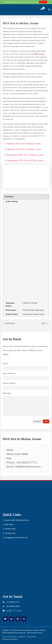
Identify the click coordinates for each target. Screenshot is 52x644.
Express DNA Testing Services (17, 520)
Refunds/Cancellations (10, 639)
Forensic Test (10, 533)
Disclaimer (22, 637)
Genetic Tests (10, 529)
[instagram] (24, 619)
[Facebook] (5, 619)
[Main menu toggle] (49, 10)
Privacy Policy (32, 637)
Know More (43, 2)
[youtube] (18, 619)
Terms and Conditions (10, 637)
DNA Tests (9, 525)
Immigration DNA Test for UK (16, 538)
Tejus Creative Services (35, 633)
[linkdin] (11, 619)
